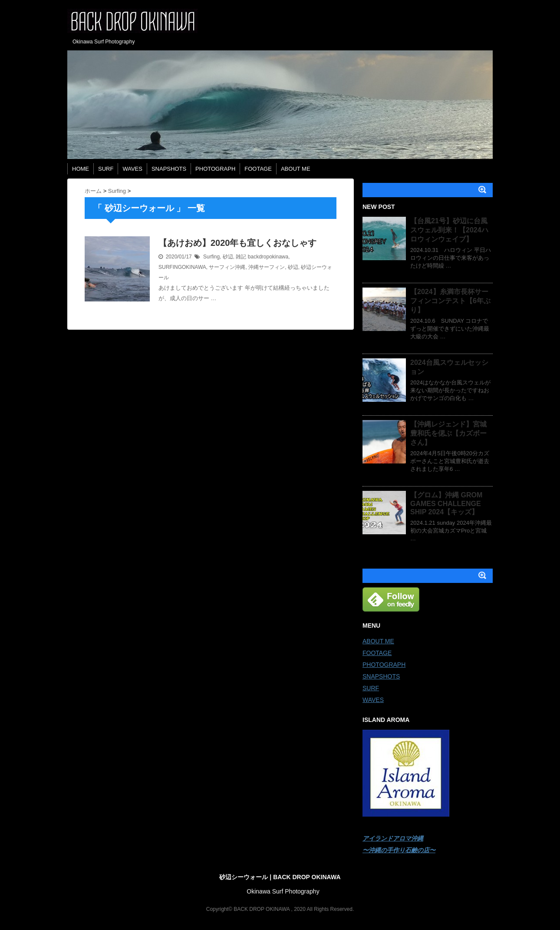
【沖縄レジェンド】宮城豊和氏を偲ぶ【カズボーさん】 (448, 433)
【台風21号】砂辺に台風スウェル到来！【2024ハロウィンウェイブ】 (449, 230)
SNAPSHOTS (169, 169)
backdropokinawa (268, 257)
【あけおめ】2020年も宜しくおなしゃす (238, 243)
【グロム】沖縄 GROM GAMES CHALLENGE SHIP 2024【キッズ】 (446, 503)
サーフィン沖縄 (227, 267)
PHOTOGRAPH (215, 169)
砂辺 (228, 257)
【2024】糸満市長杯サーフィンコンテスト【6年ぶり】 (450, 301)
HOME (81, 169)
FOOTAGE (258, 169)
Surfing (211, 257)
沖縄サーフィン (267, 267)
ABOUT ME (296, 169)
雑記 (241, 257)
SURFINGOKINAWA (182, 267)
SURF (106, 169)
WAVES (132, 169)
